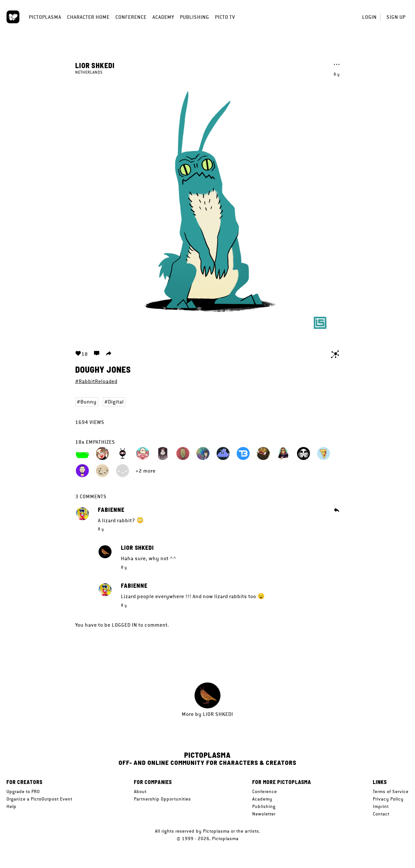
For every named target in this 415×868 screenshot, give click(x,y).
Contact (381, 814)
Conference (131, 17)
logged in (124, 625)
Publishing (195, 17)
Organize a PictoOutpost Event (39, 799)
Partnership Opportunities (162, 799)
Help (12, 806)
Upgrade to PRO (23, 791)
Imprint (381, 806)
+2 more (146, 471)
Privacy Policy (388, 799)
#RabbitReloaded (96, 381)
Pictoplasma (45, 17)
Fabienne (111, 510)
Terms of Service (391, 791)
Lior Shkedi (95, 65)
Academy (163, 17)
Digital (116, 402)
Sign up (396, 17)
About (140, 791)
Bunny (89, 402)
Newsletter (264, 814)
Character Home (88, 17)
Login (369, 17)
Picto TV (225, 17)
